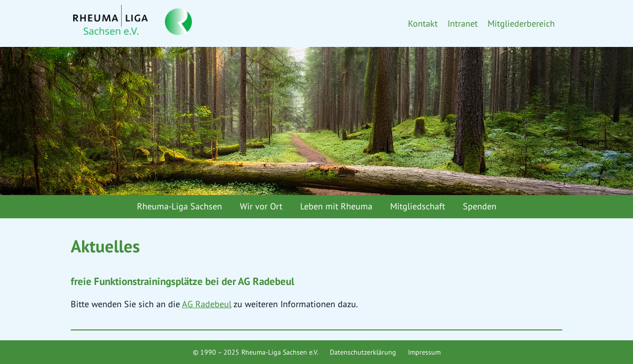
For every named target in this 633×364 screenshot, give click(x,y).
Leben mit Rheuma (336, 206)
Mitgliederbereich (521, 23)
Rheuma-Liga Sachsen (180, 206)
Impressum (424, 352)
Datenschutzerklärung (363, 352)
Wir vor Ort (261, 206)
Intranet (463, 23)
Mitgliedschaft (418, 206)
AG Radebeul (207, 304)
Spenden (480, 206)
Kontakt (423, 23)
